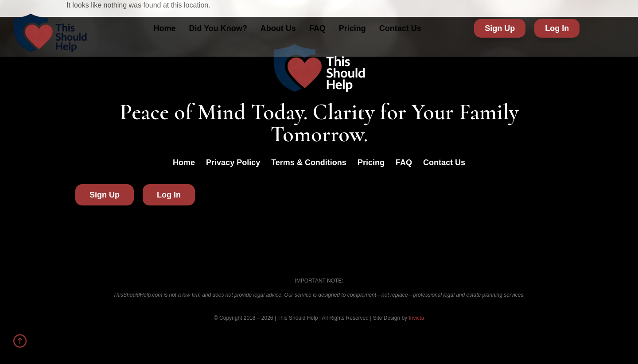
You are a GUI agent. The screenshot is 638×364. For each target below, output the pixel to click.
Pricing (352, 28)
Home (164, 28)
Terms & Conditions (309, 163)
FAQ (317, 28)
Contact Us (400, 28)
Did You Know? (218, 28)
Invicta (416, 318)
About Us (278, 28)
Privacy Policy (233, 163)
